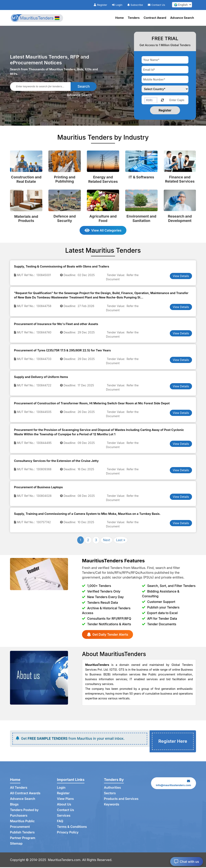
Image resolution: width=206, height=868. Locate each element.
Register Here (173, 742)
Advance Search (182, 18)
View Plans (65, 800)
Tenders (134, 18)
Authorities (112, 788)
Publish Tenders (22, 833)
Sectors (110, 794)
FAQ (60, 822)
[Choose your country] (165, 89)
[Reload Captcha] (162, 100)
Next (106, 540)
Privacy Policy (68, 833)
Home (119, 18)
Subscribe (135, 5)
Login (117, 5)
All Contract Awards (25, 794)
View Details (181, 276)
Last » (121, 540)
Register (100, 5)
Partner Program (23, 839)
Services (64, 816)
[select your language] (182, 5)
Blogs (14, 805)
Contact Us (156, 5)
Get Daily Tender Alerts (107, 634)
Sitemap (16, 844)
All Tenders (19, 788)
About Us (64, 805)
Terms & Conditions (72, 828)
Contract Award (155, 18)
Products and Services (121, 800)
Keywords (112, 805)
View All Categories (103, 230)
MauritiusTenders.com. (65, 861)
